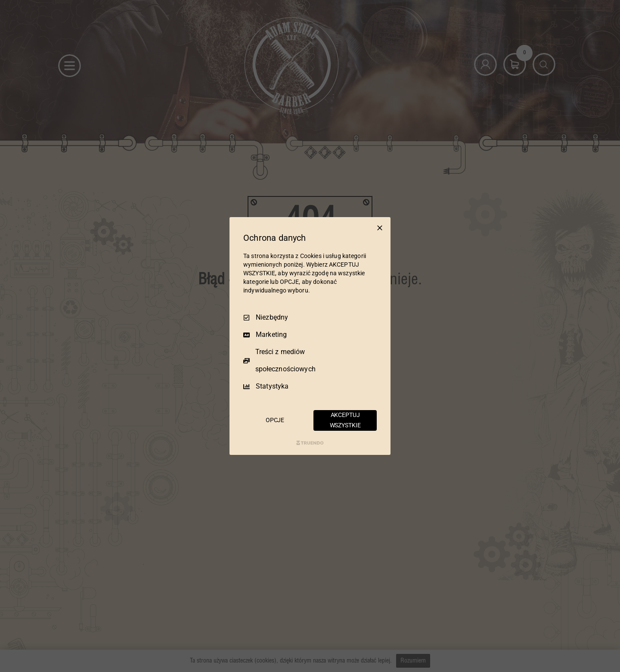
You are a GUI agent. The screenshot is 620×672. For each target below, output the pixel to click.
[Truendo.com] (310, 443)
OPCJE (275, 420)
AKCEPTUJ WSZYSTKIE (345, 420)
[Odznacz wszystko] (380, 228)
